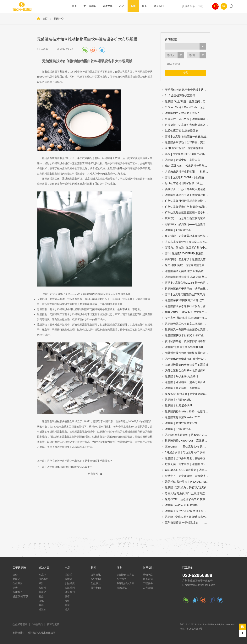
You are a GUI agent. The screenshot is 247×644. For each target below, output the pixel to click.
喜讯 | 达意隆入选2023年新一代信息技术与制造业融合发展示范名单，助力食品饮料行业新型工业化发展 (187, 283)
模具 (67, 610)
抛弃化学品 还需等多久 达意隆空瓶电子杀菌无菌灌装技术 (187, 312)
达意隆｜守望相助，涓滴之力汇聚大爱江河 (187, 382)
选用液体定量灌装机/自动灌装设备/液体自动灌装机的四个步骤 (187, 359)
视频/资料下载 (20, 597)
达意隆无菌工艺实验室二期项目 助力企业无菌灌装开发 (187, 324)
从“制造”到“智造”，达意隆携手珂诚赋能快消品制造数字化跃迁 (187, 148)
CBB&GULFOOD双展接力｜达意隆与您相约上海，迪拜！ (187, 470)
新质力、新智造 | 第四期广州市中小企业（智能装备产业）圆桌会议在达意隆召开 (187, 248)
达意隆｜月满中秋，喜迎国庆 (183, 160)
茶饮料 (42, 588)
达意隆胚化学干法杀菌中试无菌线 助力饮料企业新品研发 (187, 289)
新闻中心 (59, 19)
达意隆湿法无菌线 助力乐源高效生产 (187, 271)
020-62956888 (197, 575)
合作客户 (18, 592)
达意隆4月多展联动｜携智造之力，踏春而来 (187, 435)
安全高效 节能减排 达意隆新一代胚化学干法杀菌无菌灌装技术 (187, 318)
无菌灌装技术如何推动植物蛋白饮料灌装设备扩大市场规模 (187, 353)
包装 (67, 605)
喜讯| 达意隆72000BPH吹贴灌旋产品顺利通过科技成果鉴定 (187, 253)
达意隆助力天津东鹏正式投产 (183, 113)
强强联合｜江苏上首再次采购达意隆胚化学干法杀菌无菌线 (187, 189)
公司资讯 (96, 575)
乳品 (41, 597)
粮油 (41, 605)
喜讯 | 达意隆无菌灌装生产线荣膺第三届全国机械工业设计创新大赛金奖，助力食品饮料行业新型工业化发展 (187, 295)
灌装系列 (70, 592)
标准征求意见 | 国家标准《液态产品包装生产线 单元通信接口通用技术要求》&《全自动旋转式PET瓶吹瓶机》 (187, 183)
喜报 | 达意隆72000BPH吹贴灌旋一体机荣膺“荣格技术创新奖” (187, 177)
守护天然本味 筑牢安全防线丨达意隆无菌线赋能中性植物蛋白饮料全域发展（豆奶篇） (187, 90)
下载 (200, 6)
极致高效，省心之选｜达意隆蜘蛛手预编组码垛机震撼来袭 (187, 119)
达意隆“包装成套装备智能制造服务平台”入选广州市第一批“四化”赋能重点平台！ (187, 347)
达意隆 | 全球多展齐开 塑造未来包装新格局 (187, 517)
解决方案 (106, 6)
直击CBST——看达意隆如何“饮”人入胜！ (187, 447)
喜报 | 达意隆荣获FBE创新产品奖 (185, 154)
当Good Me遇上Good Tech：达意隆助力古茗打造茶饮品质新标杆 (187, 107)
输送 (67, 601)
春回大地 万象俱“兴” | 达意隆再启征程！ (187, 494)
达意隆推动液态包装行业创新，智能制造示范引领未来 (187, 306)
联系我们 (155, 6)
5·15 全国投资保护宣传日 (180, 96)
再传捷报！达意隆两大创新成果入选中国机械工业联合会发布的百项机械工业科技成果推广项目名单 (187, 125)
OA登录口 (37, 625)
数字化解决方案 (126, 583)
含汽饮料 (44, 579)
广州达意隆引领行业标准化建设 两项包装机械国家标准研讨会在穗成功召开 (187, 201)
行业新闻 (96, 579)
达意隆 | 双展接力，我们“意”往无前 (186, 488)
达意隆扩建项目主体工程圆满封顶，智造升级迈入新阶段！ (187, 195)
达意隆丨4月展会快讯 (178, 400)
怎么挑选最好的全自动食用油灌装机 (187, 365)
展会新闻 (96, 588)
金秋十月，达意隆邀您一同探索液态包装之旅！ (187, 476)
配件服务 (122, 579)
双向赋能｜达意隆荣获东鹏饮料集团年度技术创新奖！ (187, 236)
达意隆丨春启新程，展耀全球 (183, 388)
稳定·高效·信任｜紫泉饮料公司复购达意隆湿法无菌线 (187, 166)
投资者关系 (188, 6)
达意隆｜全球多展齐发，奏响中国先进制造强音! (187, 458)
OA (224, 6)
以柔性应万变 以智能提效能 (182, 131)
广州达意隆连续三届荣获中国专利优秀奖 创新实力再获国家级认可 (187, 213)
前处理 (68, 575)
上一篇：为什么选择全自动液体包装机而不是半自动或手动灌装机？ (75, 461)
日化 (41, 601)
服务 (141, 6)
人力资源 (148, 588)
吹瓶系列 (70, 588)
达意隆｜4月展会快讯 (178, 230)
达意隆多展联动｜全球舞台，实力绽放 (187, 142)
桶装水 (42, 610)
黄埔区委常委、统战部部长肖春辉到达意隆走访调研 (187, 341)
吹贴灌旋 (70, 583)
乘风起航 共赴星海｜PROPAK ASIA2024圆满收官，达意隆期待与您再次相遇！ (187, 482)
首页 (74, 6)
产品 (120, 6)
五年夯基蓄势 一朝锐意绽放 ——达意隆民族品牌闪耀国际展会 (187, 523)
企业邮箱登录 (20, 625)
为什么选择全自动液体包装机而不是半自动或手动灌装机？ (187, 370)
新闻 (131, 6)
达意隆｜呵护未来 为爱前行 (182, 376)
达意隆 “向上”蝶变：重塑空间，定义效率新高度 (187, 102)
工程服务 (148, 583)
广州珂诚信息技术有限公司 (41, 633)
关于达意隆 (89, 6)
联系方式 (148, 579)
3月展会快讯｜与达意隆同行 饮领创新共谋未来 (187, 452)
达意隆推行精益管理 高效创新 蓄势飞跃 (187, 277)
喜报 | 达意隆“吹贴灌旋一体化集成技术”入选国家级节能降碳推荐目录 (187, 137)
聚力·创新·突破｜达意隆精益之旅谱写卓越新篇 (187, 265)
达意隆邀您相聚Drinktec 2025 (183, 417)
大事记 (16, 579)
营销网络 (148, 575)
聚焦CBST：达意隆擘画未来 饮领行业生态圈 (187, 499)
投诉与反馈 (53, 625)
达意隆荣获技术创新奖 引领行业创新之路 (187, 335)
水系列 (42, 575)
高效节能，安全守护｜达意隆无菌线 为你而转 (187, 259)
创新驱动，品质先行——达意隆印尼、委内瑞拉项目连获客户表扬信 (187, 224)
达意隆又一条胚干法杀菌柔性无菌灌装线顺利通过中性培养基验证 (187, 330)
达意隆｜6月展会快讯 (178, 429)
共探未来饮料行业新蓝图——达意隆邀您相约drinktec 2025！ (187, 172)
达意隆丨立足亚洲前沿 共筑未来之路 (187, 511)
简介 (15, 575)
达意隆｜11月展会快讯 (179, 406)
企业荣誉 (18, 583)
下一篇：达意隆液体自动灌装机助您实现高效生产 (65, 467)
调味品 (42, 592)
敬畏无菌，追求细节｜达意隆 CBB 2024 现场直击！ (187, 464)
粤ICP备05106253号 (191, 629)
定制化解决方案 (126, 575)
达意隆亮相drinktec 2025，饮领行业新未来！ (187, 412)
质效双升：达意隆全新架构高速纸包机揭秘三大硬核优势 (187, 218)
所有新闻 (93, 474)
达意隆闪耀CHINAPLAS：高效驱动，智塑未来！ (187, 441)
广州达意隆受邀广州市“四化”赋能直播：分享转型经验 (187, 207)
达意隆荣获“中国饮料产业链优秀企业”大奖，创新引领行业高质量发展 (187, 300)
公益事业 (96, 583)
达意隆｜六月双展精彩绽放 (181, 423)
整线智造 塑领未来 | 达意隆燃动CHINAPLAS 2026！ (187, 394)
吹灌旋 (68, 579)
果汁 (41, 583)
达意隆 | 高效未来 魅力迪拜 (181, 505)
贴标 (67, 597)
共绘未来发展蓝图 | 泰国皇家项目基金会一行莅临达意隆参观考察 (187, 242)
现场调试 (122, 588)
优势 (15, 588)
